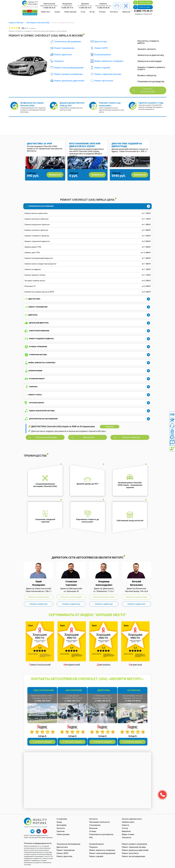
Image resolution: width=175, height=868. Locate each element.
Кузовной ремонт (103, 55)
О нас (83, 12)
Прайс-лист (46, 12)
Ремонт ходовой (102, 68)
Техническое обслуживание (68, 41)
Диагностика (101, 41)
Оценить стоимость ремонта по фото (151, 68)
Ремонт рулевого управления (68, 74)
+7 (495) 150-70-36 (49, 8)
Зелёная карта (128, 822)
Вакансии (126, 12)
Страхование (95, 825)
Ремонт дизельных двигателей (69, 81)
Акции (57, 12)
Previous (82, 185)
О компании (62, 819)
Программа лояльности (99, 822)
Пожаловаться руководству (101, 834)
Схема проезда (70, 12)
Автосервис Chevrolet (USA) (38, 23)
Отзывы (102, 12)
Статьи (125, 828)
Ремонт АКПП (101, 48)
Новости (125, 825)
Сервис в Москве (16, 23)
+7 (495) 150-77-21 (67, 8)
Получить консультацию (148, 90)
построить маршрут (43, 742)
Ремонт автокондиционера (133, 856)
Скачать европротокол (132, 819)
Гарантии (61, 831)
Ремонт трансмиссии (64, 48)
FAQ (91, 837)
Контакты (114, 12)
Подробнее (110, 427)
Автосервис (62, 825)
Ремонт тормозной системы (108, 74)
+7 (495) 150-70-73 (85, 8)
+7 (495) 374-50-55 (103, 8)
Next (93, 185)
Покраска (59, 61)
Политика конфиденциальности (38, 843)
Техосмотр (126, 837)
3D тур (92, 12)
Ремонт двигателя (63, 55)
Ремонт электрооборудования (69, 68)
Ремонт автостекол (104, 81)
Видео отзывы (128, 834)
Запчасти (61, 828)
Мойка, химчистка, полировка (109, 61)
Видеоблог (126, 831)
